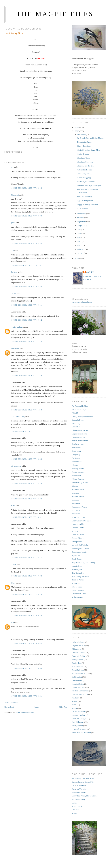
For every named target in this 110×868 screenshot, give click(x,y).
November (82, 213)
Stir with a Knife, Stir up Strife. (84, 796)
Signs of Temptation (85, 201)
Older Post (63, 707)
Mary (13, 583)
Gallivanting (77, 677)
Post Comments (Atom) (25, 713)
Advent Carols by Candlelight (89, 186)
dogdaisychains (78, 444)
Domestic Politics (79, 656)
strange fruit (77, 566)
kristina (14, 272)
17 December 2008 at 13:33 (27, 668)
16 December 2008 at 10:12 (27, 320)
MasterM (76, 698)
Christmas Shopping (85, 162)
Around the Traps (79, 409)
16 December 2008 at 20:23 (27, 594)
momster (75, 493)
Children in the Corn (80, 430)
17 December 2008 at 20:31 (27, 696)
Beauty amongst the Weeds (83, 416)
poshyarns (76, 514)
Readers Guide (78, 528)
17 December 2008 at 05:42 (27, 643)
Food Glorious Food (80, 673)
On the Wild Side (79, 712)
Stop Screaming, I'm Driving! (84, 562)
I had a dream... (83, 154)
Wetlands (76, 810)
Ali (13, 250)
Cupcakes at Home (79, 434)
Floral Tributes (78, 670)
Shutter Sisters (78, 538)
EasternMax (77, 462)
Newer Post (9, 707)
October (81, 217)
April (80, 241)
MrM (74, 705)
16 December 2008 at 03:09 (27, 216)
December (82, 135)
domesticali (76, 448)
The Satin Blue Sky (84, 197)
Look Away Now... (15, 33)
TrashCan (76, 583)
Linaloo (75, 486)
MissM (75, 701)
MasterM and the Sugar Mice (88, 150)
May (79, 237)
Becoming (76, 423)
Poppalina (76, 510)
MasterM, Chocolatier (86, 182)
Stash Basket (77, 559)
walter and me (17, 327)
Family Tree (77, 663)
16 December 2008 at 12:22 (27, 431)
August (81, 225)
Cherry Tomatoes (84, 146)
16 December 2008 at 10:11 (27, 305)
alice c (90, 272)
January (81, 253)
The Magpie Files (55, 14)
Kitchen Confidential (80, 691)
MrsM (74, 708)
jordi (13, 223)
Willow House (78, 597)
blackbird (15, 195)
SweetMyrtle (77, 569)
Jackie (14, 293)
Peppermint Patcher (80, 507)
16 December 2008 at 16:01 (27, 517)
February (81, 249)
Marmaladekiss (78, 489)
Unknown (15, 348)
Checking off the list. (85, 166)
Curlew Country (78, 437)
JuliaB (14, 564)
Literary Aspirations (80, 694)
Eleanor (75, 465)
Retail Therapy (78, 722)
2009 (77, 127)
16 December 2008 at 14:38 (27, 499)
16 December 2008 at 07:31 (27, 265)
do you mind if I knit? (81, 441)
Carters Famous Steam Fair (83, 782)
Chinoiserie (76, 649)
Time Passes (77, 806)
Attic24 (75, 413)
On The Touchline (79, 785)
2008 (77, 131)
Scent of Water (78, 535)
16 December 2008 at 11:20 (27, 376)
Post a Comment (11, 703)
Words (74, 813)
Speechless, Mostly (80, 552)
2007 (77, 258)
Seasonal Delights (79, 729)
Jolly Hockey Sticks (80, 482)
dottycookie (77, 451)
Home (36, 707)
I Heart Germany (79, 479)
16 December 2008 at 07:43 (27, 287)
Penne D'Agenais (79, 792)
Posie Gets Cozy (78, 517)
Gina (13, 506)
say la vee (76, 531)
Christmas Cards (83, 158)
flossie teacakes (78, 472)
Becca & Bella (78, 420)
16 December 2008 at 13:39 (27, 459)
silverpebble (16, 466)
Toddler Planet (78, 580)
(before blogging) (84, 178)
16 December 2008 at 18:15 (27, 558)
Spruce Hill (76, 555)
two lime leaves (78, 590)
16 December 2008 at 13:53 (27, 484)
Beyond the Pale (78, 646)
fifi (13, 623)
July (79, 229)
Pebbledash (76, 503)
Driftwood (76, 458)
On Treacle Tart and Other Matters (90, 138)
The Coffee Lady (18, 417)
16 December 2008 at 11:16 (27, 341)
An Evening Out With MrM (83, 778)
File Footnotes (78, 666)
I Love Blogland (78, 687)
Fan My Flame (78, 468)
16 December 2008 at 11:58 (27, 410)
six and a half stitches (80, 545)
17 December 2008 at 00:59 (27, 616)
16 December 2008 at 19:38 (27, 576)
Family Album (78, 660)
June (79, 233)
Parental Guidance (79, 715)
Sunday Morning (79, 799)
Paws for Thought (79, 719)
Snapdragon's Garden (80, 549)
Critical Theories (79, 653)
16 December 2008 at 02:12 (27, 188)
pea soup (75, 500)
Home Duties (77, 680)
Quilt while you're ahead (82, 521)
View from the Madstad (81, 732)
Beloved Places (78, 642)
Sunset (75, 803)
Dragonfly (76, 455)
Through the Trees (84, 142)
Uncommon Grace (79, 594)
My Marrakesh (78, 496)
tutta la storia (77, 587)
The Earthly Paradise (80, 576)
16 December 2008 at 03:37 (27, 244)
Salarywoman (77, 726)
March (80, 245)
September (82, 221)
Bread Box (76, 427)
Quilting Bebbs (78, 524)
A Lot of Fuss (82, 209)
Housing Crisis (78, 684)
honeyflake (76, 476)
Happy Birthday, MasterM (87, 205)
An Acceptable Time (80, 406)
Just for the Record (84, 170)
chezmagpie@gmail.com (82, 302)
